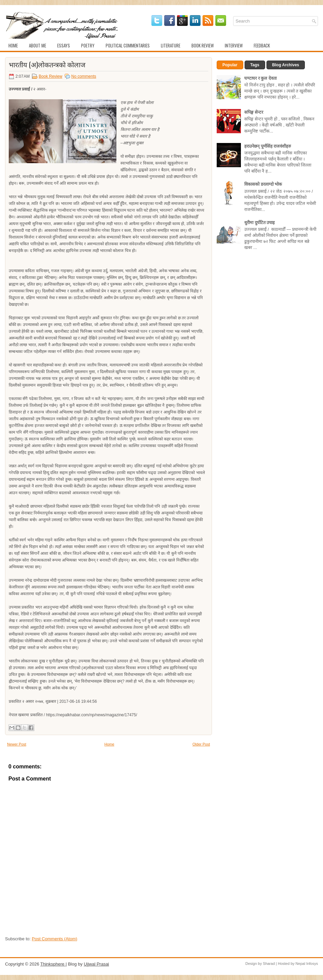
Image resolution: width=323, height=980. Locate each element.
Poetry (88, 45)
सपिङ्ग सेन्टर (254, 112)
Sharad (269, 964)
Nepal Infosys (307, 964)
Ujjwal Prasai (96, 964)
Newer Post (17, 744)
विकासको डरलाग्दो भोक (263, 184)
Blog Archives (286, 65)
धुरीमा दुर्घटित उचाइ (259, 223)
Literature (171, 45)
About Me (38, 45)
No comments (84, 76)
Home (13, 45)
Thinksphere (53, 964)
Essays (64, 45)
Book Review (203, 45)
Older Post (201, 744)
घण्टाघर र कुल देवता (260, 78)
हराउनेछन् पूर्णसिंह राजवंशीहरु (268, 146)
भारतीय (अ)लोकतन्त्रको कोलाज (47, 64)
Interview (234, 45)
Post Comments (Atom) (55, 939)
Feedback (262, 45)
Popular (230, 65)
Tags (255, 65)
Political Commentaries (128, 45)
